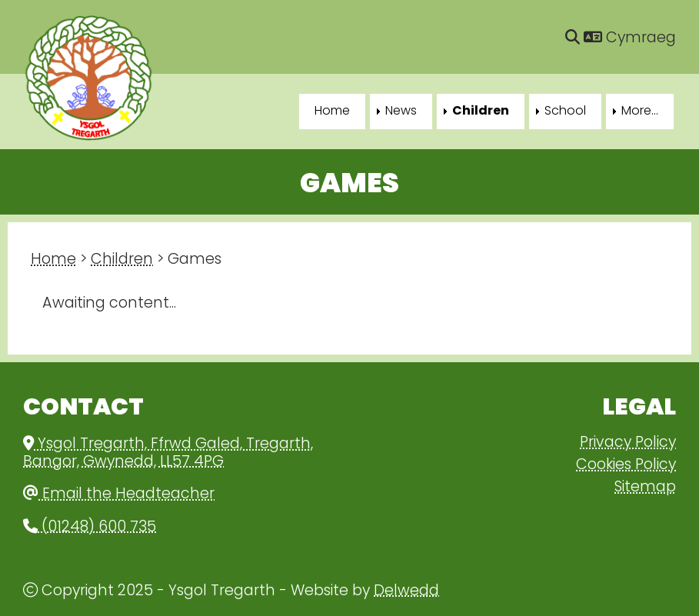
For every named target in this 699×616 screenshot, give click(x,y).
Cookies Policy (626, 466)
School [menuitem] (565, 112)
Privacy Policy (628, 443)
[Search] (573, 39)
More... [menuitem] (640, 112)
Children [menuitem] (481, 112)
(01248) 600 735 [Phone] (90, 528)
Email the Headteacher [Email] (119, 495)
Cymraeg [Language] (630, 39)
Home (53, 260)
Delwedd (406, 592)
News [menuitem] (401, 112)
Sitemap (645, 488)
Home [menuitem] (332, 112)
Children (122, 260)
